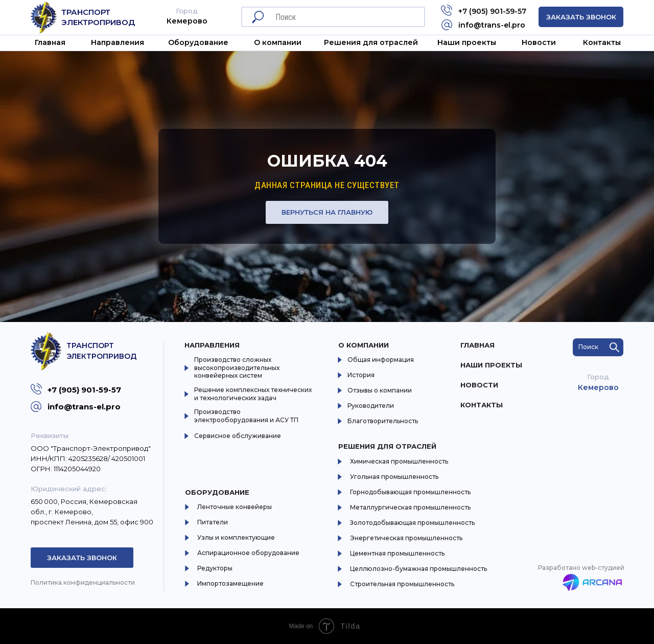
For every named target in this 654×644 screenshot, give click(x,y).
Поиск (588, 347)
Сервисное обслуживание (238, 436)
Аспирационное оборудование (248, 553)
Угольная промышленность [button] (394, 477)
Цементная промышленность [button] (397, 553)
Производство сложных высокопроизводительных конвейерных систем (237, 367)
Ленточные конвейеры (235, 507)
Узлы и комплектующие (236, 537)
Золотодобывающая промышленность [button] (412, 523)
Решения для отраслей (387, 446)
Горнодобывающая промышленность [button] (410, 492)
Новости (539, 42)
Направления (118, 42)
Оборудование (198, 42)
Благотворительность (383, 421)
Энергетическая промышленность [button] (406, 538)
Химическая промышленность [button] (399, 461)
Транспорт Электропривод (98, 17)
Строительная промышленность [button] (402, 584)
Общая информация (381, 360)
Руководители (371, 406)
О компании (364, 345)
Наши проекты (467, 42)
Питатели (213, 522)
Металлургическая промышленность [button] (410, 507)
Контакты (602, 42)
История (361, 375)
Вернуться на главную (327, 212)
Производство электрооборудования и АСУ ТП (246, 416)
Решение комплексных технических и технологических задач (253, 394)
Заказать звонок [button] (581, 17)
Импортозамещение (230, 583)
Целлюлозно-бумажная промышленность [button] (418, 569)
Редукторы (215, 568)
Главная (50, 42)
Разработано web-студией (581, 568)
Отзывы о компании (380, 390)
